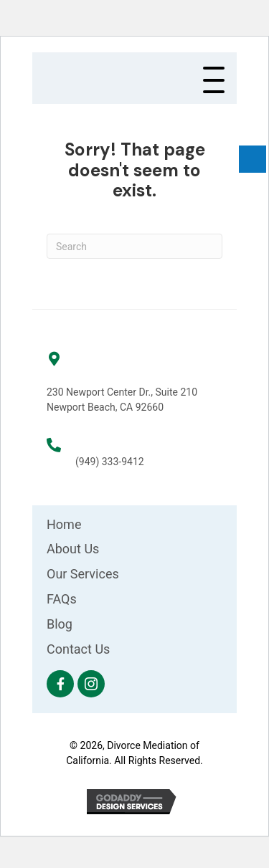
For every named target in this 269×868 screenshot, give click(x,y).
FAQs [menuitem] (62, 599)
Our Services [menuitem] (83, 574)
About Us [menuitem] (73, 549)
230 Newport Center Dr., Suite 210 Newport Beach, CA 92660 (122, 400)
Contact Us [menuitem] (78, 649)
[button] (214, 81)
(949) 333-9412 (110, 462)
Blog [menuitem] (60, 624)
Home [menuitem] (64, 524)
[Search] (134, 246)
